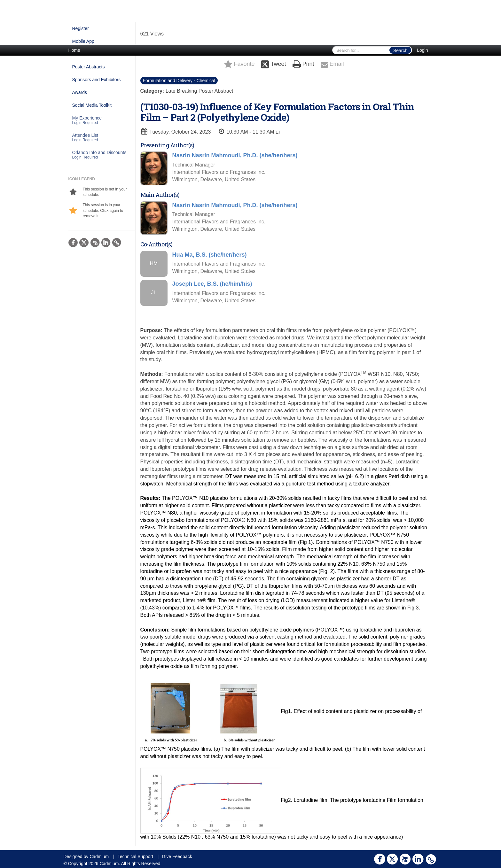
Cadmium (99, 856)
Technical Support (135, 856)
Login (422, 50)
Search (400, 50)
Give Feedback (177, 856)
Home (74, 50)
